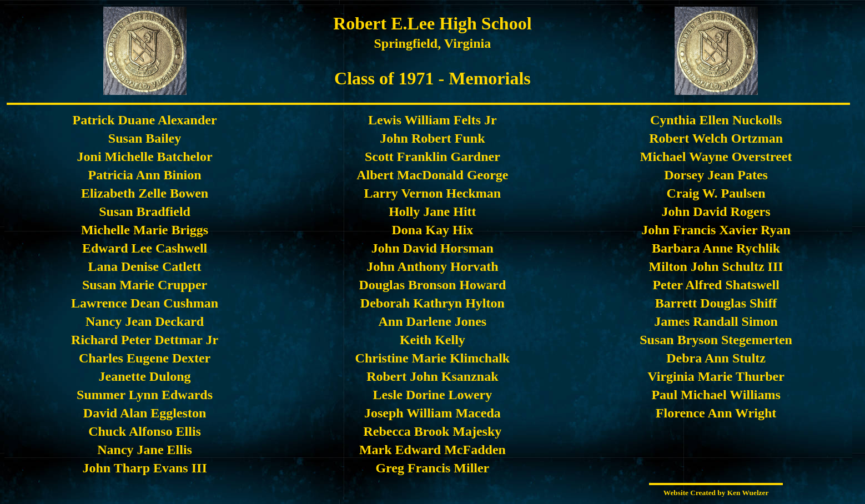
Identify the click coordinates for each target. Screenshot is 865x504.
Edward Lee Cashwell (145, 248)
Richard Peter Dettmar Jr (145, 340)
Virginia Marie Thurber (716, 376)
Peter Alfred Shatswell (716, 285)
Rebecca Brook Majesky (432, 431)
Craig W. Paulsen (716, 193)
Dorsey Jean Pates (716, 175)
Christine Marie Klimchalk (433, 358)
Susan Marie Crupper (145, 285)
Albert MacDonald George (432, 175)
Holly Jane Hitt (432, 211)
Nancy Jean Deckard (145, 321)
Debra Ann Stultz (716, 358)
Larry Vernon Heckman (433, 193)
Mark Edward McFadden (432, 450)
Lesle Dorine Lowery (433, 395)
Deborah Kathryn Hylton (432, 303)
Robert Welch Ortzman (716, 138)
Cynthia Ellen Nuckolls (716, 120)
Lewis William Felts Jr (432, 120)
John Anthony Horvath (432, 266)
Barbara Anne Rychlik (716, 248)
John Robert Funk (432, 138)
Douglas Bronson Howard (432, 285)
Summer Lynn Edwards (145, 395)
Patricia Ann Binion (145, 175)
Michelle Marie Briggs (145, 230)
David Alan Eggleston (145, 413)
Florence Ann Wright (716, 413)
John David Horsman (432, 248)
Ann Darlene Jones (433, 321)
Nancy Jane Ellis (145, 450)
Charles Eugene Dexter (145, 358)
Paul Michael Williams (716, 395)
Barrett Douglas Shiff (716, 303)
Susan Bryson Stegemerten (716, 340)
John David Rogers (716, 211)
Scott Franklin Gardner (432, 157)
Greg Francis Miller (432, 468)
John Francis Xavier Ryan (716, 230)
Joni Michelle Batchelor (145, 157)
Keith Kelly (432, 340)
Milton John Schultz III (716, 266)
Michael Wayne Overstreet (716, 157)
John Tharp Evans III (144, 468)
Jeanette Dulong (145, 376)
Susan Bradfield (145, 211)
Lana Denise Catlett (145, 266)
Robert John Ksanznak (432, 376)
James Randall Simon (716, 321)
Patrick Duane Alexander (145, 120)
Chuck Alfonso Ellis (145, 431)
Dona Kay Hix (433, 230)
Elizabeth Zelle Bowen (145, 193)
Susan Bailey (145, 138)
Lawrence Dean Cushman (145, 303)
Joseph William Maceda (432, 413)
